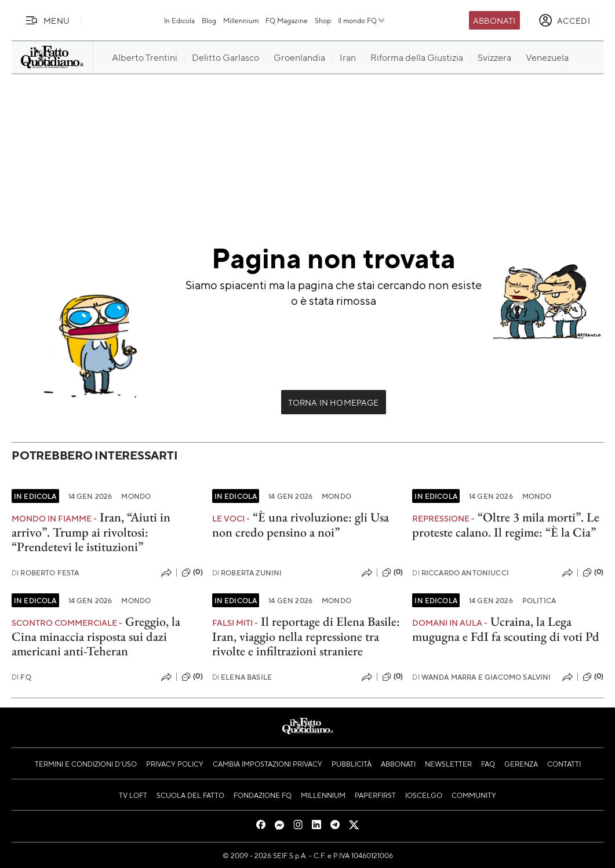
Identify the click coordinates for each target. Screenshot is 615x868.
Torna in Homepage (334, 402)
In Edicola (179, 20)
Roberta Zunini (247, 573)
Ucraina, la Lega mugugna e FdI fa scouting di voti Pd (506, 629)
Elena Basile (242, 677)
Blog (209, 20)
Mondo (136, 496)
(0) (192, 572)
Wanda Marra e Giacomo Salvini (481, 677)
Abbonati (494, 20)
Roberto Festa (46, 573)
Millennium (241, 20)
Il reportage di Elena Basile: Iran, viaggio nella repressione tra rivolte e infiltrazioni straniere (306, 636)
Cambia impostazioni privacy (268, 764)
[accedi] (564, 20)
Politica (539, 600)
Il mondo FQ (362, 20)
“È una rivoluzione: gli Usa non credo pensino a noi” (301, 524)
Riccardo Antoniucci (461, 573)
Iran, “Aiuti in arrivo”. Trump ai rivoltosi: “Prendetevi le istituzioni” (91, 532)
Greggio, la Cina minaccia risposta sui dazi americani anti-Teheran (96, 636)
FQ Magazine (287, 20)
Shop (323, 20)
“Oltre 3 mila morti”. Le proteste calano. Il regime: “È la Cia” (506, 524)
